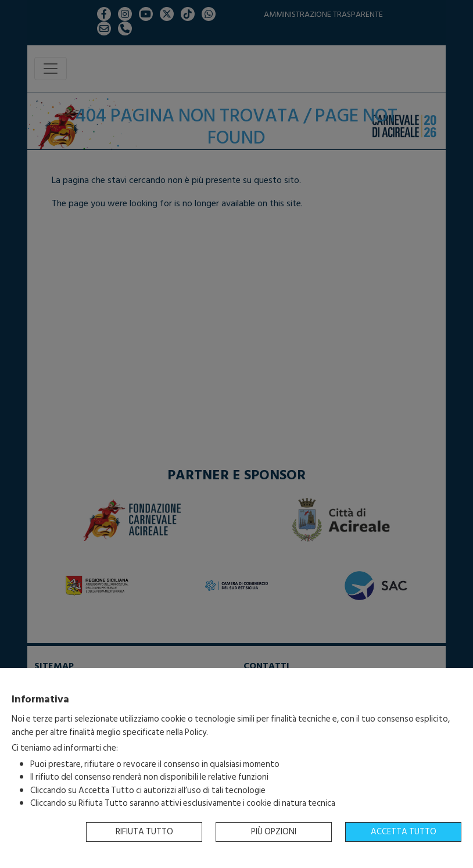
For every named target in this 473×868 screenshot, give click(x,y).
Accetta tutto (404, 832)
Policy (196, 732)
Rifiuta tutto (144, 832)
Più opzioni (274, 832)
